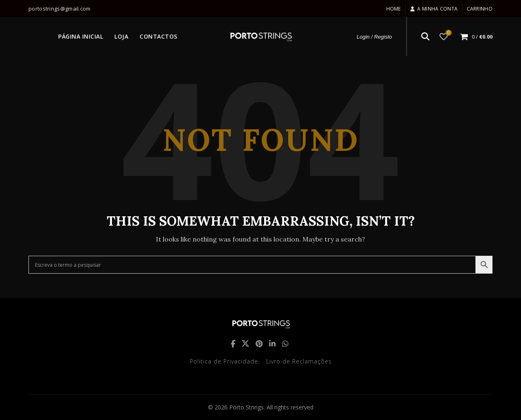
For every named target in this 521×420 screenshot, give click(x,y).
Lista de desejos (448, 33)
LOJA (121, 36)
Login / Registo (374, 37)
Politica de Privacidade (224, 361)
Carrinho (480, 9)
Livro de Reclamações (299, 361)
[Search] (425, 37)
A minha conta (434, 9)
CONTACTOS (159, 36)
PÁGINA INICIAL (81, 36)
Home (394, 9)
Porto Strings (246, 407)
